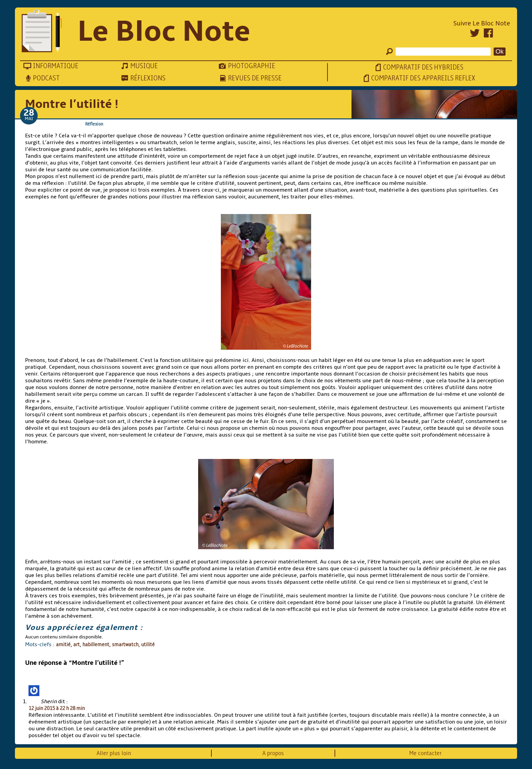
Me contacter (425, 753)
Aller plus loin (114, 753)
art (77, 645)
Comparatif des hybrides (423, 67)
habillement (96, 645)
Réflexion (94, 124)
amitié (63, 645)
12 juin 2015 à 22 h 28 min (57, 708)
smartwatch (125, 645)
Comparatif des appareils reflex (423, 78)
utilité (148, 645)
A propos (273, 753)
